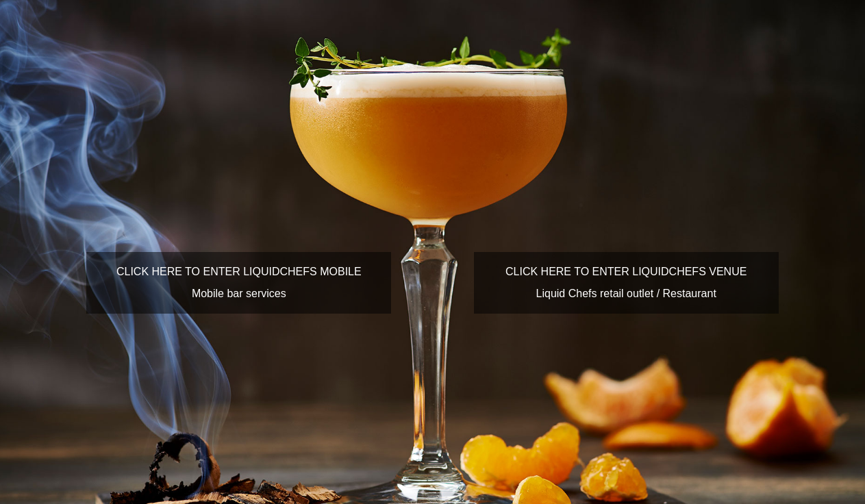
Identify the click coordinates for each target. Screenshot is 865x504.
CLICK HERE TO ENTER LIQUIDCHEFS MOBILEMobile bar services (239, 282)
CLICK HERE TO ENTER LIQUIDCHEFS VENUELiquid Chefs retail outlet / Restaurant (626, 282)
